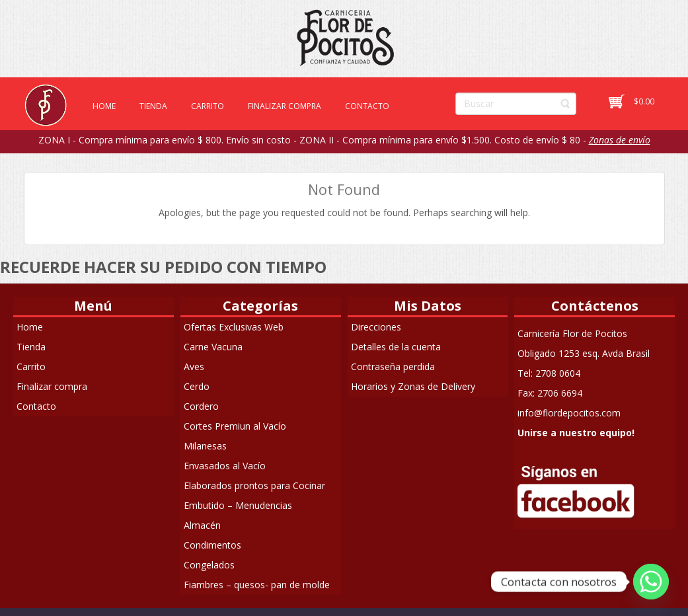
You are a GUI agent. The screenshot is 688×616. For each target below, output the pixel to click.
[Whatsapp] (651, 582)
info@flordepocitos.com (569, 413)
